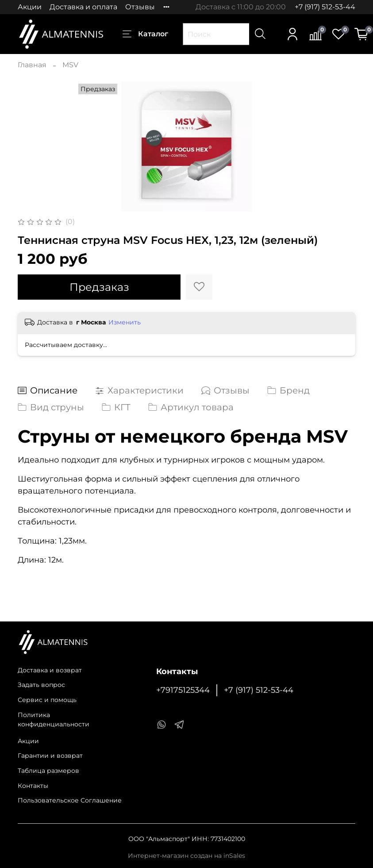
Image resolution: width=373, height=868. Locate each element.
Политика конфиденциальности (54, 720)
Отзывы (140, 7)
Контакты (33, 786)
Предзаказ (99, 287)
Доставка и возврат (50, 670)
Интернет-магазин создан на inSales (186, 856)
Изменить (125, 322)
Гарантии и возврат (50, 756)
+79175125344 (183, 690)
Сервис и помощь (47, 700)
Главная (32, 65)
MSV (70, 65)
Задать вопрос (41, 685)
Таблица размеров (48, 771)
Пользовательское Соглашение (70, 800)
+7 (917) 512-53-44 (325, 7)
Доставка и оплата (83, 7)
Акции (30, 7)
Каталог (145, 34)
